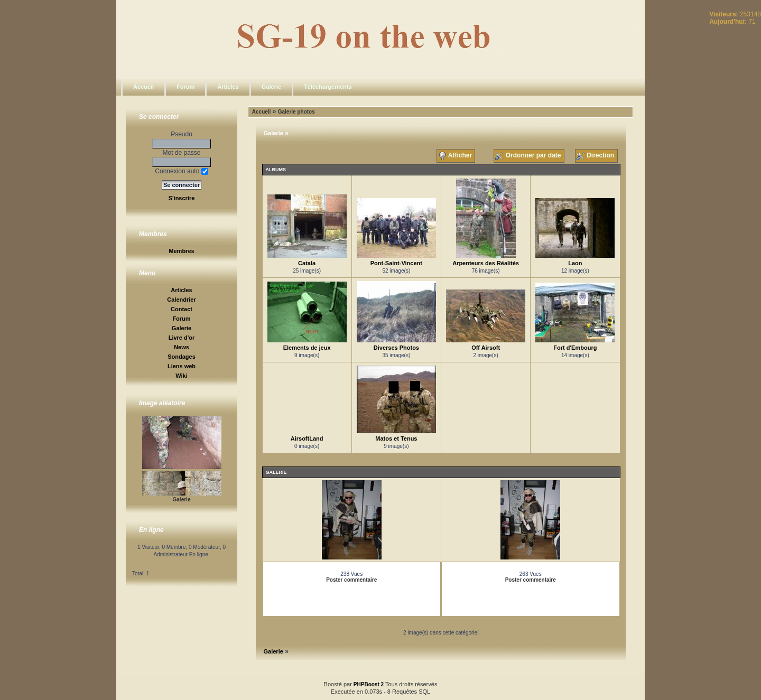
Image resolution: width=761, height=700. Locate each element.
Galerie (271, 87)
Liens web (182, 366)
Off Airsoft (486, 348)
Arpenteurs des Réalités (486, 263)
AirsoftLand (307, 438)
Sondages (182, 357)
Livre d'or (182, 338)
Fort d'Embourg (575, 348)
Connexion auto (181, 171)
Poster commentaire (351, 580)
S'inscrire (182, 198)
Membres (181, 251)
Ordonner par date (529, 156)
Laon (575, 263)
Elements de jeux (307, 348)
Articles (228, 87)
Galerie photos (296, 112)
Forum (185, 87)
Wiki (182, 376)
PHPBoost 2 (369, 684)
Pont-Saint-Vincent (396, 263)
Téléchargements (328, 87)
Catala (307, 263)
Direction (596, 156)
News (182, 347)
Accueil (143, 87)
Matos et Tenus (396, 438)
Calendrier (181, 300)
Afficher (456, 156)
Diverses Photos (396, 348)
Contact (182, 309)
